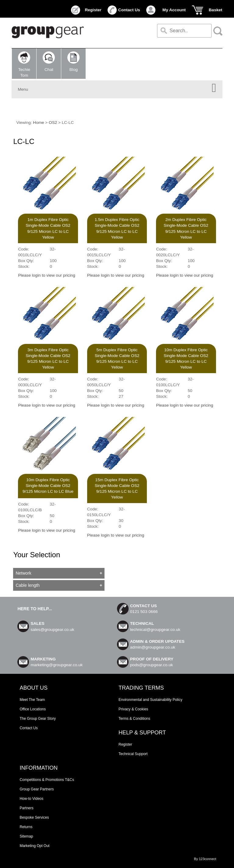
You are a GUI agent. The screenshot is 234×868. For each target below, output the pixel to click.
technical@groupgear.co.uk (155, 630)
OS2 (53, 123)
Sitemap (26, 836)
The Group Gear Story (38, 719)
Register (93, 10)
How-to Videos (31, 799)
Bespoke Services (34, 817)
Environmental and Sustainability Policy (150, 700)
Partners (26, 808)
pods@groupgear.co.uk (152, 665)
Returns (26, 827)
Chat (49, 62)
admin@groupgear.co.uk (153, 647)
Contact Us (129, 10)
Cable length (28, 585)
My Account (174, 10)
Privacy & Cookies (133, 709)
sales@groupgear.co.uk (52, 630)
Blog (73, 62)
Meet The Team (32, 700)
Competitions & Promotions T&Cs (47, 780)
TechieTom (24, 65)
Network (23, 573)
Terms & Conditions (134, 719)
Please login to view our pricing (46, 275)
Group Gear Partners (37, 789)
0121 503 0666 (144, 612)
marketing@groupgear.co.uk (57, 665)
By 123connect (205, 859)
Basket (216, 10)
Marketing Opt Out (34, 846)
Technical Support (133, 754)
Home (38, 123)
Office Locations (33, 709)
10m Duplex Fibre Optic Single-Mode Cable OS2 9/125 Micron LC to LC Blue (48, 486)
